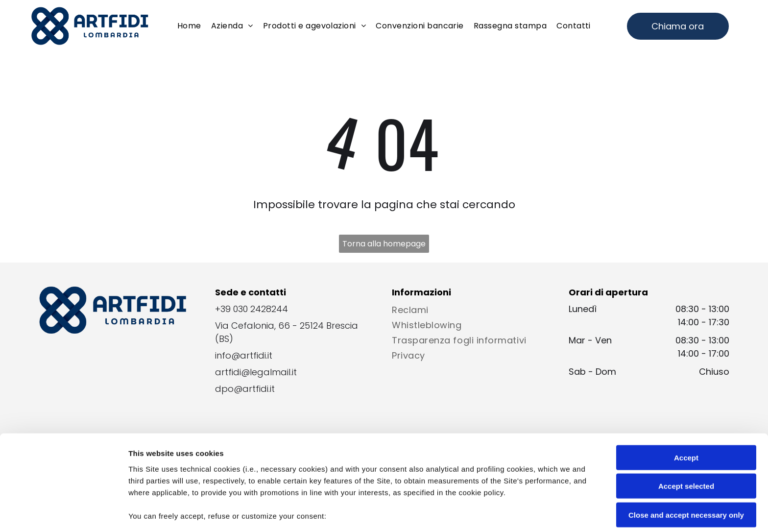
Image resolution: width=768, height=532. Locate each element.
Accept (686, 389)
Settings (498, 513)
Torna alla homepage (384, 244)
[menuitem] (189, 26)
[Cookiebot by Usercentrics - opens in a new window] (63, 513)
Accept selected (686, 417)
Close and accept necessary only (686, 446)
